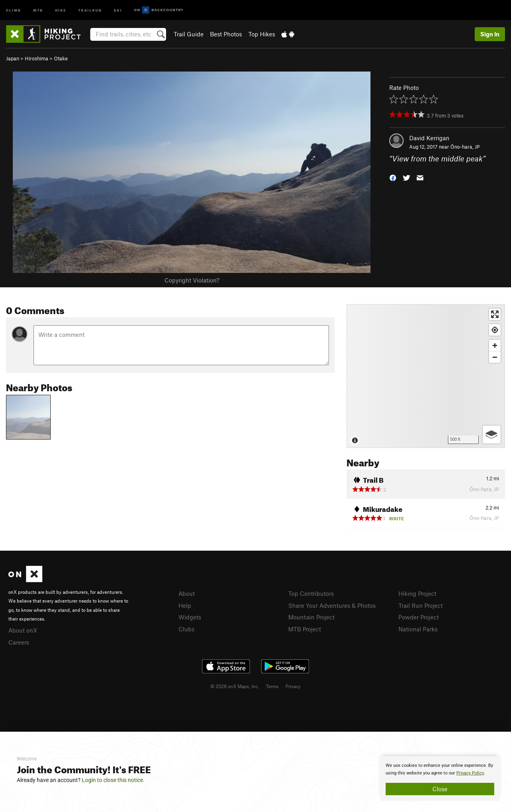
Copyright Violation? (192, 280)
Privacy (293, 686)
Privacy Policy (470, 773)
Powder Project (419, 617)
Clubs (186, 629)
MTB (38, 10)
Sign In (490, 34)
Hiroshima (37, 58)
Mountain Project (311, 617)
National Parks (418, 629)
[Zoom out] (495, 357)
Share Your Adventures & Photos (332, 605)
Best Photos (226, 34)
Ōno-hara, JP (465, 147)
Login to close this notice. (113, 780)
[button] (393, 177)
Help (185, 605)
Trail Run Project (421, 605)
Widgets (190, 617)
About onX (23, 630)
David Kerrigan (429, 138)
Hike (61, 10)
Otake (61, 58)
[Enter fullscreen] (495, 314)
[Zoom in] (495, 345)
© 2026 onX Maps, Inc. (235, 686)
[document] (440, 778)
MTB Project (305, 629)
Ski (118, 10)
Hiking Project (417, 593)
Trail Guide (189, 34)
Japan (13, 58)
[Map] (426, 376)
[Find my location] (495, 330)
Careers (19, 642)
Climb (14, 10)
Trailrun (90, 10)
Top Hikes (262, 34)
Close (440, 789)
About (187, 593)
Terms (272, 686)
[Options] (492, 435)
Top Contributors (311, 593)
